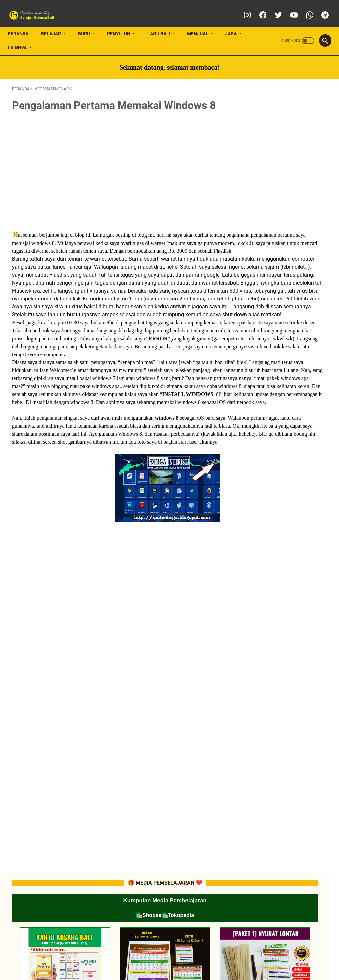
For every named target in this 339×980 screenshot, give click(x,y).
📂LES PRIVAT (282, 299)
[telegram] (320, 8)
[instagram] (242, 8)
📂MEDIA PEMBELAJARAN (294, 287)
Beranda (22, 23)
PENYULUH (123, 23)
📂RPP (268, 383)
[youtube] (289, 8)
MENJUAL (202, 23)
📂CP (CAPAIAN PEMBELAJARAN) (293, 359)
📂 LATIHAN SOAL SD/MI (284, 455)
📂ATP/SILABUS (277, 371)
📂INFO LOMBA (276, 275)
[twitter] (273, 8)
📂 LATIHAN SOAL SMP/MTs (287, 467)
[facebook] (258, 8)
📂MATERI (271, 395)
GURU (88, 23)
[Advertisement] (117, 162)
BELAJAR (55, 23)
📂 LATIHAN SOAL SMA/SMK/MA (291, 479)
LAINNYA (22, 37)
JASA (235, 23)
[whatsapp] (304, 8)
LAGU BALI (163, 23)
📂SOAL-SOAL (275, 407)
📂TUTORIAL (273, 311)
